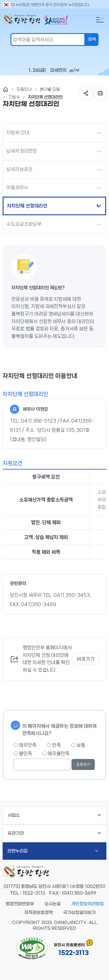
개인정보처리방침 (87, 904)
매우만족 (25, 745)
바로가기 (86, 659)
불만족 (23, 753)
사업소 (54, 815)
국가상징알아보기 (79, 913)
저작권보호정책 (38, 913)
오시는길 (53, 904)
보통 (78, 745)
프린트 (100, 93)
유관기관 (54, 833)
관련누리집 (53, 851)
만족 (54, 745)
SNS (86, 93)
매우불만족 (56, 753)
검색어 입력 (1, 5)
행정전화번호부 (20, 904)
